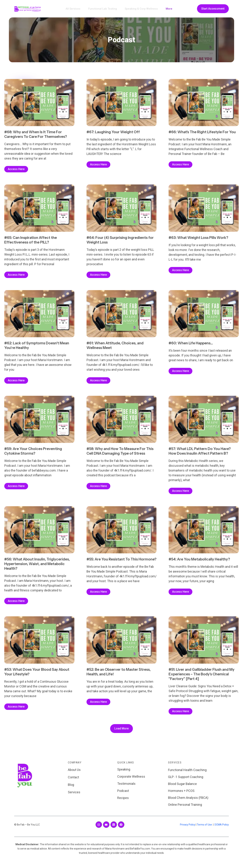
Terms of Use (204, 828)
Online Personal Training (185, 808)
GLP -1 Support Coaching (186, 780)
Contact (73, 781)
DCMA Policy (222, 828)
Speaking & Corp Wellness (140, 9)
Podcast (123, 794)
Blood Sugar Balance (182, 787)
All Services (76, 9)
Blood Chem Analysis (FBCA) (188, 801)
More (166, 9)
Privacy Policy (188, 828)
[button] (121, 732)
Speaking (124, 773)
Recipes (123, 801)
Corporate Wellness (131, 780)
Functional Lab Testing (104, 9)
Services (74, 796)
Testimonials (126, 787)
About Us (74, 773)
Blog (71, 788)
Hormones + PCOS (181, 794)
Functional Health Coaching (187, 773)
